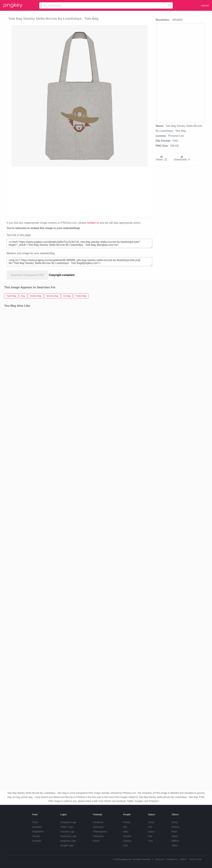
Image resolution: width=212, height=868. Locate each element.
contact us (93, 223)
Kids (125, 845)
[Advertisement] (80, 192)
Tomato (36, 836)
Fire (150, 827)
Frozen (127, 822)
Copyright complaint (62, 275)
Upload (205, 5)
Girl (125, 827)
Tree (150, 841)
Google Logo (67, 845)
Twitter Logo (67, 827)
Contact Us (172, 859)
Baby (126, 832)
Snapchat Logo (68, 841)
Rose (174, 832)
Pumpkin (37, 841)
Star (150, 836)
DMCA (183, 859)
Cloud (151, 822)
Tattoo (175, 845)
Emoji (174, 822)
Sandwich (37, 827)
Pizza (35, 822)
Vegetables (38, 832)
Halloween (98, 827)
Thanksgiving (100, 832)
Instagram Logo (68, 822)
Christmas (98, 822)
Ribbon (175, 841)
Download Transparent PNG (27, 275)
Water (175, 836)
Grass (151, 832)
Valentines (98, 836)
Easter (96, 841)
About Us (160, 859)
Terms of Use (196, 859)
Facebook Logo (68, 836)
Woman (127, 836)
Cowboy (127, 841)
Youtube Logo (67, 832)
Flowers (176, 827)
